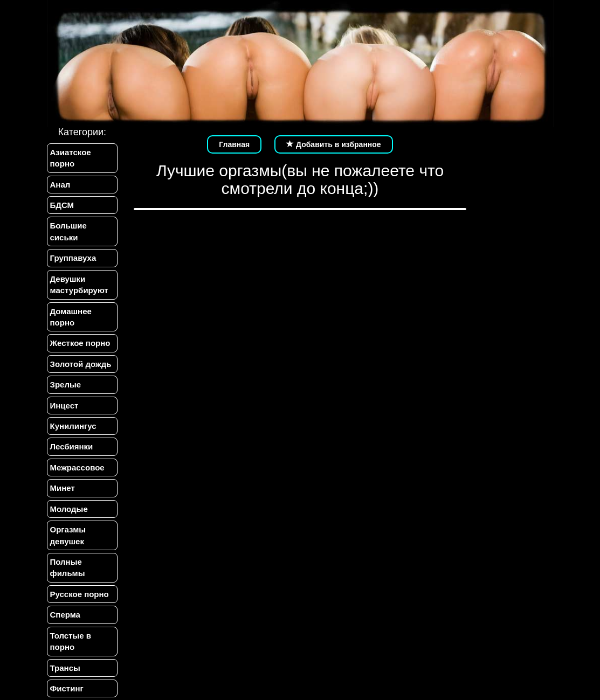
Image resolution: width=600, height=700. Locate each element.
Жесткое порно (80, 343)
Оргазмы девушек (68, 535)
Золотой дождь (81, 364)
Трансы (65, 668)
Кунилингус (73, 426)
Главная (234, 144)
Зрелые (66, 384)
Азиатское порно (71, 158)
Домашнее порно (71, 317)
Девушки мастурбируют (79, 285)
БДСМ (62, 205)
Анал (60, 185)
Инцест (64, 406)
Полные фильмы (68, 567)
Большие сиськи (68, 231)
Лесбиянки (72, 446)
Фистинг (67, 688)
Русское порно (80, 594)
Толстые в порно (71, 641)
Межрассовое (77, 467)
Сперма (65, 615)
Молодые (69, 509)
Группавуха (73, 258)
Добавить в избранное (334, 144)
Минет (63, 488)
